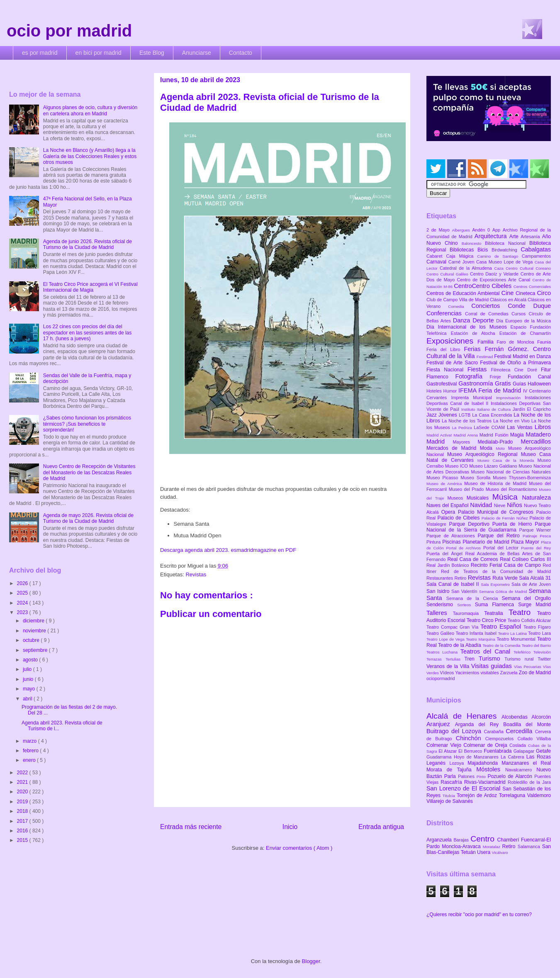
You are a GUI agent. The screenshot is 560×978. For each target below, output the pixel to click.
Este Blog (152, 53)
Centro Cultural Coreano (528, 268)
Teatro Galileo (441, 633)
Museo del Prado (467, 489)
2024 (23, 603)
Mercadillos (536, 441)
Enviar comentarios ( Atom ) (299, 848)
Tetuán (469, 852)
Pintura (434, 542)
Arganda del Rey (479, 724)
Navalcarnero (521, 770)
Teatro (523, 612)
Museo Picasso (443, 478)
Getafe (543, 751)
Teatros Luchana (443, 652)
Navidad (482, 505)
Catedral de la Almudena (467, 268)
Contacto (241, 53)
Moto (502, 448)
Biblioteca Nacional (507, 243)
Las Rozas (539, 757)
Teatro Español (502, 627)
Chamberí (509, 840)
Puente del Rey (536, 548)
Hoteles (435, 391)
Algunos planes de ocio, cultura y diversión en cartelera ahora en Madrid (90, 110)
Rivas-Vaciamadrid (486, 782)
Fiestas (479, 369)
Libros (543, 427)
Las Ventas (521, 427)
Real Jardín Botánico (449, 565)
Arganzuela (440, 840)
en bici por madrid (99, 53)
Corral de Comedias (488, 314)
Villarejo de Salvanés (450, 801)
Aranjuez (441, 724)
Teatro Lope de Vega (446, 639)
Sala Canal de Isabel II (454, 584)
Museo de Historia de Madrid (497, 483)
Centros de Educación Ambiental (464, 293)
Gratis (504, 383)
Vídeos (448, 673)
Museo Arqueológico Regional (484, 454)
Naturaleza (536, 498)
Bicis (485, 250)
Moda (488, 448)
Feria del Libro (445, 349)
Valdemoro (539, 795)
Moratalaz (493, 847)
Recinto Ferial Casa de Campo (507, 565)
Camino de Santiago (499, 256)
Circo (544, 293)
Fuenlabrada (499, 751)
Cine (509, 293)
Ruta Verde (506, 578)
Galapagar (525, 751)
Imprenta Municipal (474, 398)
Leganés (438, 763)
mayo (30, 689)
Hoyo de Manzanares (477, 757)
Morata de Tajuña (451, 770)
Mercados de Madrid (453, 448)
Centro (484, 839)
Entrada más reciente (191, 827)
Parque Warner (535, 530)
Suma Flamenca (497, 605)
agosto (31, 660)
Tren (472, 659)
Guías (520, 384)
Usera (484, 852)
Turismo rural (521, 659)
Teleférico (523, 652)
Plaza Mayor (526, 542)
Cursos (520, 314)
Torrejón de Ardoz (478, 795)
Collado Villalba (534, 739)
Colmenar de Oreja (486, 745)
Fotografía (472, 376)
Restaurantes (441, 578)
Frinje (498, 377)
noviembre (35, 631)
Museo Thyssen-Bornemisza (522, 478)
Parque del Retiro (500, 536)
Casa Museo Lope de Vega (505, 262)
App (498, 230)
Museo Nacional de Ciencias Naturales (511, 472)
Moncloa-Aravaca (462, 846)
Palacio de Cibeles (459, 518)
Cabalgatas (536, 249)
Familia (487, 342)
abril (28, 699)
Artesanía (531, 237)
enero (30, 760)
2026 (23, 583)
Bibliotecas (464, 250)
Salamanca (530, 846)
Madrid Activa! (440, 435)
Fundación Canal (529, 377)
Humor (451, 391)
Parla (451, 776)
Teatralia (496, 613)
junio (29, 679)
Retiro (461, 578)
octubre (32, 640)
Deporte (484, 320)
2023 (23, 612)
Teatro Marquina (481, 639)
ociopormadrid (441, 678)
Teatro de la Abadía (460, 645)
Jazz (432, 415)
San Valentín (465, 591)
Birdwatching (506, 250)
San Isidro (439, 591)
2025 (23, 593)
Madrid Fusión (495, 435)
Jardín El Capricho (532, 409)
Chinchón (471, 738)
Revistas (196, 574)
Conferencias (446, 313)
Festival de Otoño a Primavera (515, 363)
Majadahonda (485, 763)
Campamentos (536, 256)
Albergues (462, 230)
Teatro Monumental (517, 639)
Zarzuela (510, 673)
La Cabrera (514, 757)
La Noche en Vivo (512, 421)
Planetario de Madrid (487, 542)
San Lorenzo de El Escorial (464, 788)
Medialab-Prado (499, 442)
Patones (467, 776)
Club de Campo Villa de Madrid (458, 300)
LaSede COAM (490, 427)
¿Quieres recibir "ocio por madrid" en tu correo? (479, 915)
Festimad (485, 357)
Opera (450, 512)
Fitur (546, 370)
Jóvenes (449, 415)
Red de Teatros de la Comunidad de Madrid (496, 571)
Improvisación (510, 398)
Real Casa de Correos (474, 559)
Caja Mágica (461, 256)
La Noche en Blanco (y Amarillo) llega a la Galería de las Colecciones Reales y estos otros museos (90, 156)
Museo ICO (457, 466)
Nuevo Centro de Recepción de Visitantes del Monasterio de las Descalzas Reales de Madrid (89, 472)
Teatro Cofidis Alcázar (529, 620)
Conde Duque (529, 306)
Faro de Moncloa (517, 342)
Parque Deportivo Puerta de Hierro (492, 524)
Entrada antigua (381, 827)
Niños (515, 505)
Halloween (539, 384)
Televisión (542, 652)
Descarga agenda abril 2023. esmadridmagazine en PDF (228, 550)
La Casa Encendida (493, 415)
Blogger (311, 961)
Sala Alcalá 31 (535, 578)
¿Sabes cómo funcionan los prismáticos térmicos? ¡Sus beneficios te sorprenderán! (87, 424)
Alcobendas (516, 717)
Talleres (440, 613)
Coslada (519, 745)
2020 (23, 792)
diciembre (34, 621)
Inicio (290, 827)
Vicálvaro (500, 852)
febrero (31, 751)
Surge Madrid (534, 605)
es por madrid (40, 53)
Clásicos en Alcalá (509, 300)
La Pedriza (463, 428)
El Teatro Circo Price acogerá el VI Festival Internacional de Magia (90, 287)
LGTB (465, 415)
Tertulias (455, 659)
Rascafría (452, 782)
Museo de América (445, 484)
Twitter (544, 659)
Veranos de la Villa (449, 666)
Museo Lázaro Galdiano (494, 466)
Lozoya (458, 763)
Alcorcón (541, 717)
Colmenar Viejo (445, 745)
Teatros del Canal (487, 651)
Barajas (462, 840)
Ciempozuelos (502, 739)
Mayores (465, 442)
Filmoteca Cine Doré (516, 370)
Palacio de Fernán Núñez (506, 518)
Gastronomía (477, 383)
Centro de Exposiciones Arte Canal (495, 280)
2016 (23, 831)
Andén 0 (482, 230)
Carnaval (437, 262)
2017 (23, 821)
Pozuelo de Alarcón (511, 776)
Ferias (474, 349)
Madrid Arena (467, 435)
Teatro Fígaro (537, 627)
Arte (515, 237)
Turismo (492, 659)
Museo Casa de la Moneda (508, 460)
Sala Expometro (496, 584)
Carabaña (495, 732)
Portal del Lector (502, 548)
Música (507, 497)
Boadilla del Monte (527, 724)
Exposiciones (452, 341)
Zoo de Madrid (535, 673)
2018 (23, 811)
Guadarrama (440, 757)
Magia (518, 435)
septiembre (36, 650)
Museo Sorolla (477, 478)
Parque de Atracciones (452, 536)
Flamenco (441, 377)
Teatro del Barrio (536, 645)
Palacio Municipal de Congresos (497, 512)
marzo (30, 741)
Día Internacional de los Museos (469, 327)
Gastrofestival (442, 384)
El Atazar (448, 751)
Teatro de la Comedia (502, 645)
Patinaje (531, 536)
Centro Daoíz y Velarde (495, 274)
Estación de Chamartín (525, 333)
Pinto (482, 777)
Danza (463, 320)
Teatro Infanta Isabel (477, 633)
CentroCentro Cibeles (484, 286)
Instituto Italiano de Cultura (487, 409)
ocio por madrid (69, 31)
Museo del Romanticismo (513, 489)
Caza (500, 268)
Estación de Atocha (475, 333)
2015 (23, 840)
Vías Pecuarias (528, 667)
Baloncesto (473, 243)
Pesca (545, 536)
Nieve (500, 505)
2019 (23, 802)
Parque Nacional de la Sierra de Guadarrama (489, 527)
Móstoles (491, 769)
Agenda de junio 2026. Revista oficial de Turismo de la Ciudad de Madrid (88, 244)
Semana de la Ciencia (474, 598)
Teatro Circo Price (487, 620)
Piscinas (452, 542)
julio (28, 669)
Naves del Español (448, 505)
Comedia (460, 306)
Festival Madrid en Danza (522, 356)
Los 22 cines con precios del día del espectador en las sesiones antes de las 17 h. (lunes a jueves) (87, 333)
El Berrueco (471, 751)
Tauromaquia (469, 613)
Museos (457, 498)
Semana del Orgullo (526, 598)
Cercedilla (520, 731)
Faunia (544, 342)
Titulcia (450, 796)
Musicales (480, 498)
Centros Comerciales (532, 287)
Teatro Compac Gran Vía (453, 627)
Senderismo (442, 605)
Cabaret (436, 256)
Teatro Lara (539, 633)
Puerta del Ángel (446, 554)
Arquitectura (492, 236)
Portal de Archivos (465, 548)
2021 (23, 782)
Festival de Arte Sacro (453, 363)
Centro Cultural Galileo (448, 274)
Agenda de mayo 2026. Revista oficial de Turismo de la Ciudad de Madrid (88, 518)
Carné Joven (462, 262)
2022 (23, 773)
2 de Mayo (439, 230)
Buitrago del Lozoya (455, 731)
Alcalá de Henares (464, 716)
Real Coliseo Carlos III (525, 559)
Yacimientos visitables (477, 673)
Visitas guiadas (493, 666)
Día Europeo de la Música (523, 321)
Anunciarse (197, 53)
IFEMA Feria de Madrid (491, 390)
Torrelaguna (513, 795)
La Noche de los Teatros (467, 421)
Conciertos (489, 306)
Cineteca (526, 293)
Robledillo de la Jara (529, 782)
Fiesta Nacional (447, 370)
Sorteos (466, 605)
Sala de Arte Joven (531, 584)
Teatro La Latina (513, 633)
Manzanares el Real (526, 763)
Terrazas (436, 659)
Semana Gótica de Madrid (504, 591)
